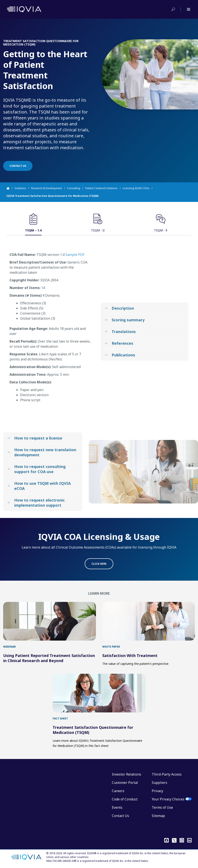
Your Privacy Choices (168, 799)
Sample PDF (75, 267)
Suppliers (159, 783)
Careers (118, 791)
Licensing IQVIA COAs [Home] (136, 188)
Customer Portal (125, 783)
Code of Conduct (125, 799)
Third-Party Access (167, 774)
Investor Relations (126, 774)
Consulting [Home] (74, 188)
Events (117, 807)
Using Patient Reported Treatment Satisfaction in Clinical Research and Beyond (49, 658)
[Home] (11, 188)
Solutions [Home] (20, 188)
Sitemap (158, 816)
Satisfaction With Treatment (130, 655)
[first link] (50, 621)
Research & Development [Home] (47, 188)
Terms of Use (162, 807)
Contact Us (120, 816)
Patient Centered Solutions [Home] (101, 188)
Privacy (157, 791)
